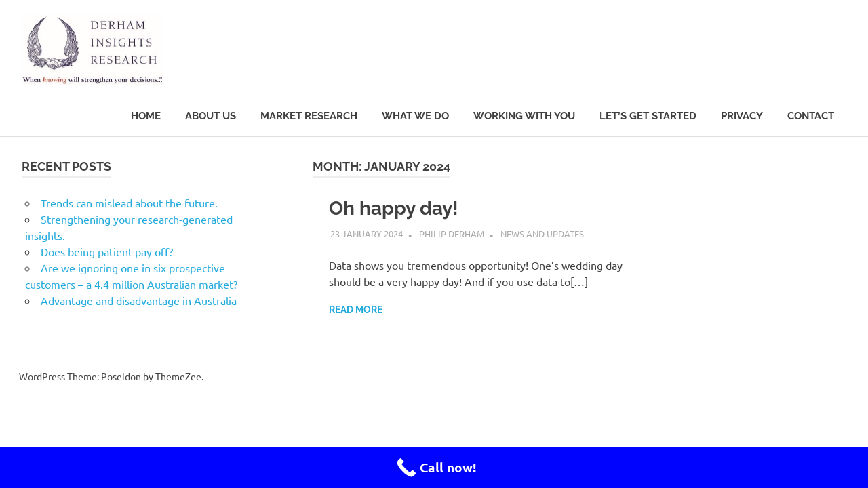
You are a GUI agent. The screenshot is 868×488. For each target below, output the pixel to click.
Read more (356, 310)
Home (146, 116)
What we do (415, 116)
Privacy (742, 116)
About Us (211, 116)
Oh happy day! (394, 208)
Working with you (524, 116)
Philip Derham (452, 233)
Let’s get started (648, 116)
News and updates (542, 233)
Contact (811, 116)
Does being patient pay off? (107, 251)
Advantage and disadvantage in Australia (139, 300)
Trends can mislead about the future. (129, 203)
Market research (309, 116)
